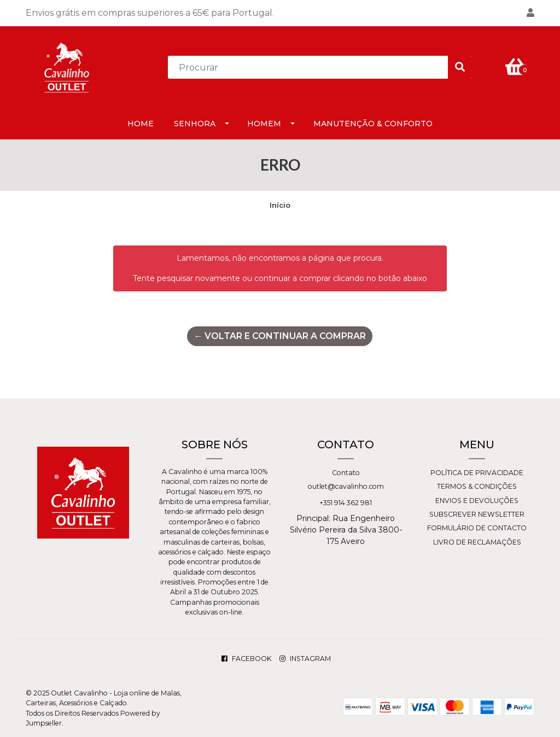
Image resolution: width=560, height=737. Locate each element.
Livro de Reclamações (477, 542)
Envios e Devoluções (477, 501)
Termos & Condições (477, 486)
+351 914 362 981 (346, 503)
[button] (530, 13)
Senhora (195, 124)
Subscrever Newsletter (477, 514)
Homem (264, 124)
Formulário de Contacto (477, 528)
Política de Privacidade (477, 473)
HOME (141, 124)
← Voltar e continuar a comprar (280, 336)
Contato (346, 473)
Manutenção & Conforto (373, 124)
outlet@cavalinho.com (346, 486)
